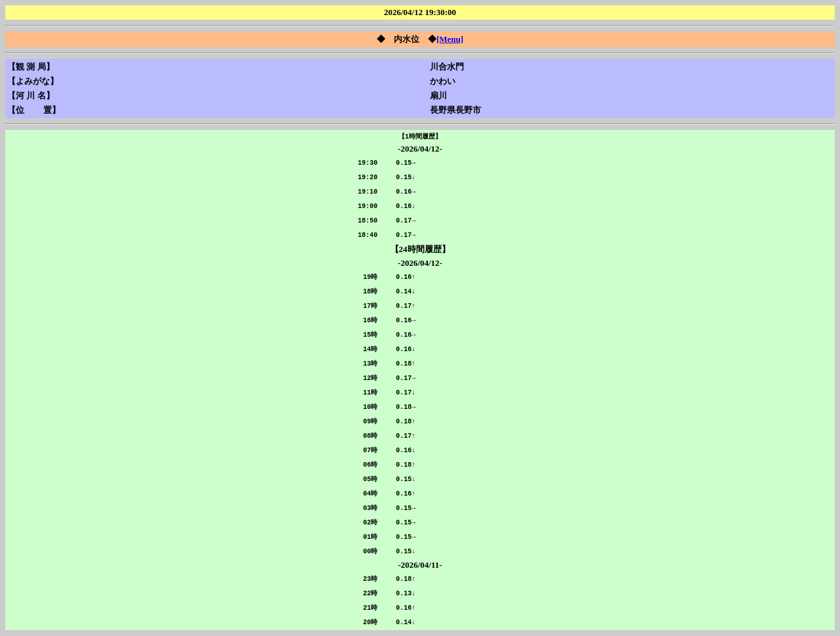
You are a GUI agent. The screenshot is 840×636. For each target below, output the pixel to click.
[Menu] (450, 39)
